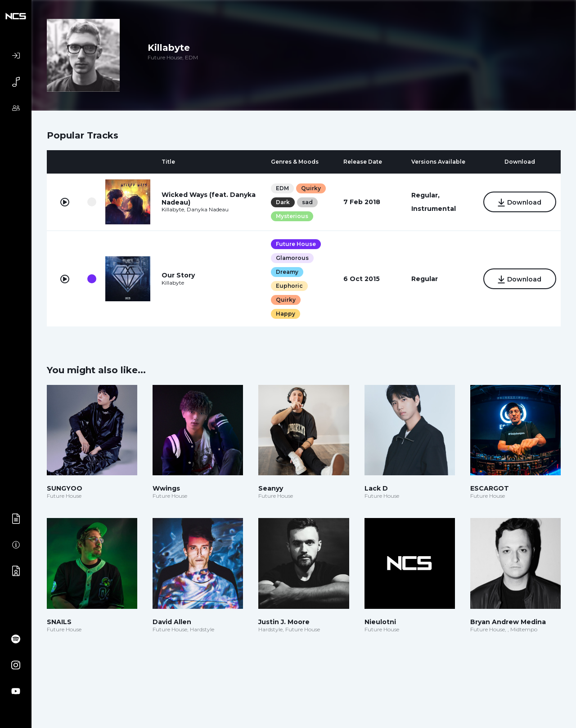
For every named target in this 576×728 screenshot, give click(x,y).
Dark (282, 202)
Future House (295, 244)
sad (307, 202)
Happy (285, 314)
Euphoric (289, 286)
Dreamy (287, 272)
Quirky (310, 188)
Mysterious (292, 216)
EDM (282, 188)
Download (519, 203)
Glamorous (292, 258)
